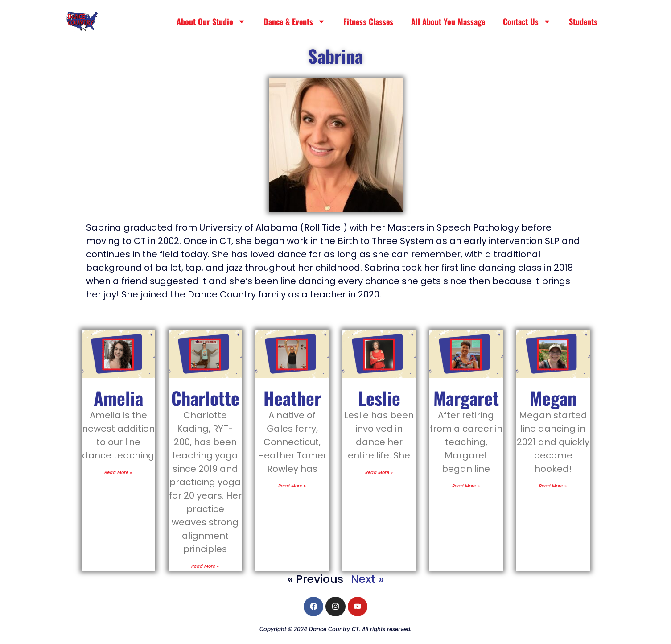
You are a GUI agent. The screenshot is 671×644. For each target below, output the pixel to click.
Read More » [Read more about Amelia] (118, 473)
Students (583, 21)
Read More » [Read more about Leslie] (379, 473)
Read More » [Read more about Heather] (292, 486)
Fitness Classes (368, 21)
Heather (292, 398)
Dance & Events (294, 21)
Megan (553, 398)
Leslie (379, 398)
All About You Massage (448, 21)
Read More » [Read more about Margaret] (466, 486)
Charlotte (205, 398)
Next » (367, 579)
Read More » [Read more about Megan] (553, 486)
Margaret (466, 398)
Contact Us (527, 21)
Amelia (118, 398)
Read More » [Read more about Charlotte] (205, 566)
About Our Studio (211, 21)
